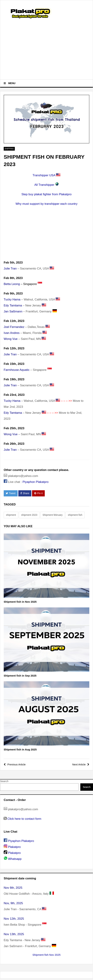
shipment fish (75, 515)
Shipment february (53, 515)
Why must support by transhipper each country (46, 204)
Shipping (9, 149)
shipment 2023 (29, 515)
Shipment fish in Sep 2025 (20, 676)
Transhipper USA (44, 175)
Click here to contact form (24, 819)
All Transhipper (44, 185)
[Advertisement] (46, 49)
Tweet (11, 493)
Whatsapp (15, 859)
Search (4, 781)
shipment (11, 515)
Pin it (38, 493)
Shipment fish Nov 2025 (46, 955)
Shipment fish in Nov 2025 (20, 602)
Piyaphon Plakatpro (35, 482)
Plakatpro (14, 847)
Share (25, 493)
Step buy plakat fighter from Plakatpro (46, 194)
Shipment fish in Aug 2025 (20, 749)
